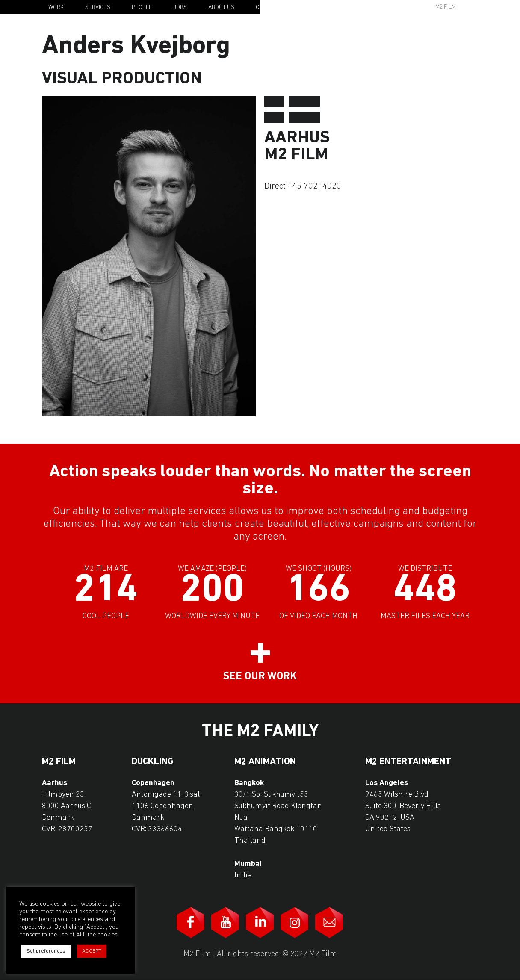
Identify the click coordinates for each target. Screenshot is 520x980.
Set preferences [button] (46, 951)
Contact (267, 7)
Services (98, 7)
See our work (260, 677)
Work (56, 7)
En (485, 8)
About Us (221, 7)
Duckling (153, 762)
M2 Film (446, 7)
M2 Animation (265, 762)
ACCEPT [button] (92, 951)
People (142, 7)
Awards (380, 7)
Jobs (180, 7)
